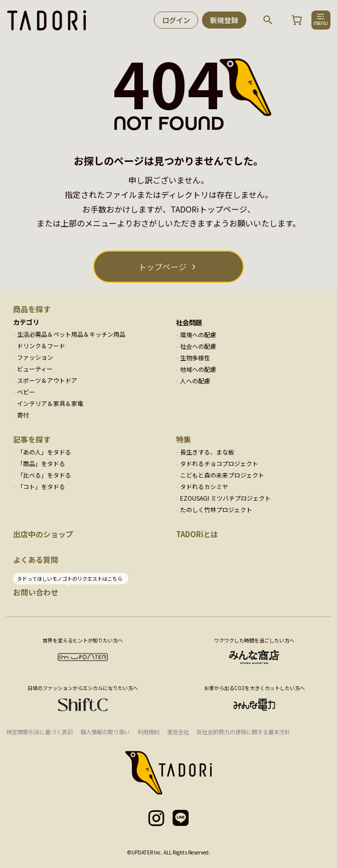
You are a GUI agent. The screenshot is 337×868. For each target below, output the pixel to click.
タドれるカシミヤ (204, 486)
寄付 (23, 415)
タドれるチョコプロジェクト (219, 463)
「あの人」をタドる (44, 452)
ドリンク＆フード (41, 346)
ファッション (35, 357)
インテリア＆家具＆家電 (50, 403)
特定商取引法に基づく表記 (40, 732)
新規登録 (224, 20)
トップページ (162, 267)
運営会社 (178, 732)
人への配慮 (195, 381)
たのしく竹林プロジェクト (216, 509)
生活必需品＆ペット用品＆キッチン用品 (71, 334)
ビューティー (35, 369)
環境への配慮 (198, 335)
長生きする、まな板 (207, 452)
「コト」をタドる (41, 486)
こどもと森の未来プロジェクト (222, 475)
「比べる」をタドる (44, 475)
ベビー (26, 392)
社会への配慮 (198, 346)
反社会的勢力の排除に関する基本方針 (243, 732)
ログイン (176, 20)
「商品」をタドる (41, 463)
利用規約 (148, 732)
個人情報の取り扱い (105, 732)
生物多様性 (195, 358)
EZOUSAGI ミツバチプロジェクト (225, 498)
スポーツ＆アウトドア (47, 380)
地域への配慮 (198, 369)
